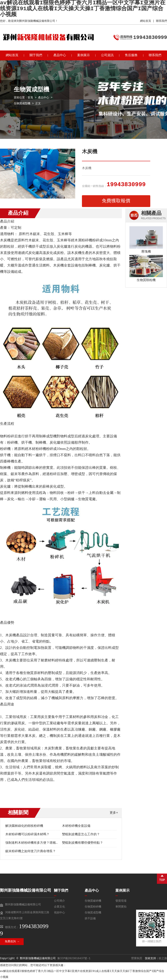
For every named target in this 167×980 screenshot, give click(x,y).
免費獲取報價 (116, 201)
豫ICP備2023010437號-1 (74, 958)
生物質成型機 (22, 103)
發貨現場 (121, 901)
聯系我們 (161, 21)
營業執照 (137, 958)
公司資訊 (107, 55)
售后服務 (131, 55)
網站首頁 (146, 21)
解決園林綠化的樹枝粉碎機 (24, 826)
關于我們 (36, 55)
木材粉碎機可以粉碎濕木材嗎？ (27, 834)
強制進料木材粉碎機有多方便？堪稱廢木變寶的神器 (42, 843)
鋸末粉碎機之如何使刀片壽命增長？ (31, 851)
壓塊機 (146, 252)
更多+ (114, 813)
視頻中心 (59, 913)
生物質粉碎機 (93, 907)
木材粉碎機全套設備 (76, 826)
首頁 (30, 98)
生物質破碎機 (93, 901)
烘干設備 (90, 919)
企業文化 (59, 907)
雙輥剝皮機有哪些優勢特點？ (83, 843)
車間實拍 (121, 907)
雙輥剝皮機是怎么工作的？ (81, 834)
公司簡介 (59, 901)
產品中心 (60, 55)
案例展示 (83, 55)
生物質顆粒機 (146, 280)
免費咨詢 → (12, 942)
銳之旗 (163, 958)
